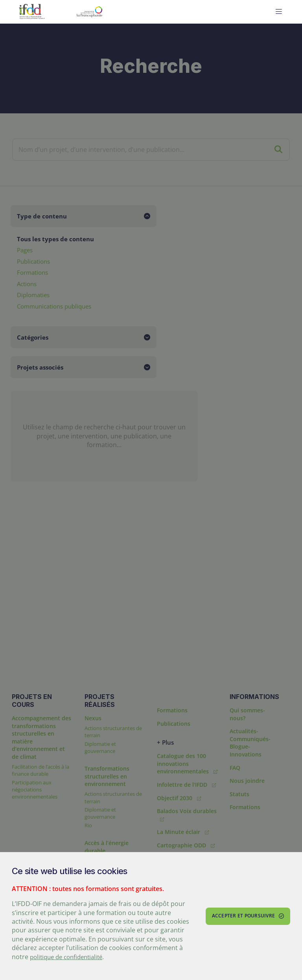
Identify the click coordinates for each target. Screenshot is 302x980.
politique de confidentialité (70, 957)
